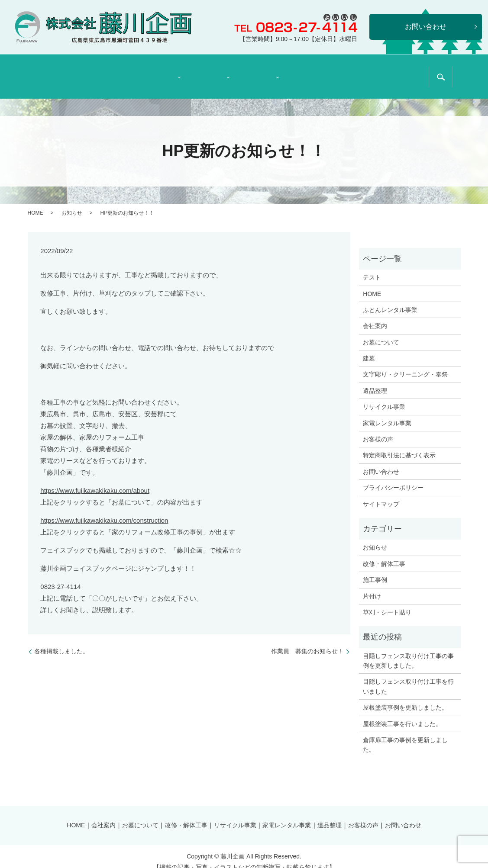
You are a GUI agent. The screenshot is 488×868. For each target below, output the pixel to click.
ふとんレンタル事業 (390, 299)
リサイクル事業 (384, 396)
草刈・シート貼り (387, 601)
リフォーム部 (205, 71)
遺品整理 (306, 71)
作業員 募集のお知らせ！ (307, 640)
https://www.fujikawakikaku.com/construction (104, 510)
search (440, 72)
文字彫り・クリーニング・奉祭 (405, 363)
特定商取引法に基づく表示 (404, 71)
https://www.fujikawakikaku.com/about (95, 480)
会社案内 (110, 71)
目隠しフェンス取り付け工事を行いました (408, 675)
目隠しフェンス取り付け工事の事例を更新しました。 (408, 650)
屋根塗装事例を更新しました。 (405, 697)
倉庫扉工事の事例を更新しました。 (405, 734)
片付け (372, 585)
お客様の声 (355, 71)
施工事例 (375, 569)
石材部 (155, 71)
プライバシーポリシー (393, 477)
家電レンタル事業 (387, 412)
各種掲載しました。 (61, 640)
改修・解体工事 (384, 553)
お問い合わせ (381, 461)
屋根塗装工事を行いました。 (402, 713)
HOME (60, 71)
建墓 (369, 347)
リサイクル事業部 (254, 71)
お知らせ (72, 202)
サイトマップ (381, 493)
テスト (372, 267)
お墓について (381, 331)
